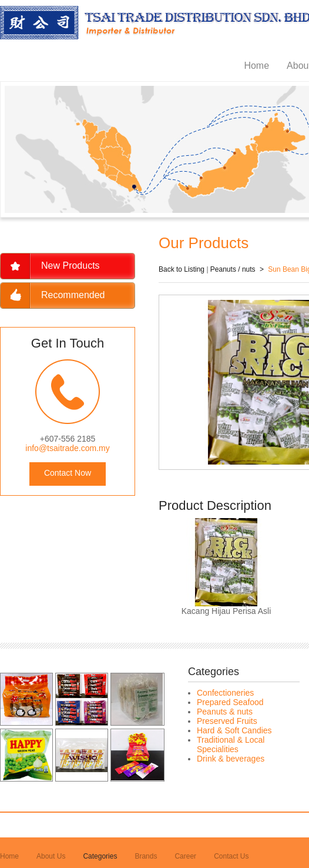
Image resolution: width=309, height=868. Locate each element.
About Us (51, 856)
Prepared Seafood (230, 702)
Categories (100, 856)
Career (185, 856)
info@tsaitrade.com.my (67, 448)
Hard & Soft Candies (234, 730)
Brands (146, 856)
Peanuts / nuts (233, 269)
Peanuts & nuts (225, 712)
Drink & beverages (231, 759)
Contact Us (231, 856)
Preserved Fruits (227, 721)
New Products (70, 266)
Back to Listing (182, 269)
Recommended (73, 295)
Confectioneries (225, 693)
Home (256, 66)
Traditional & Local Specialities (231, 745)
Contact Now (68, 473)
